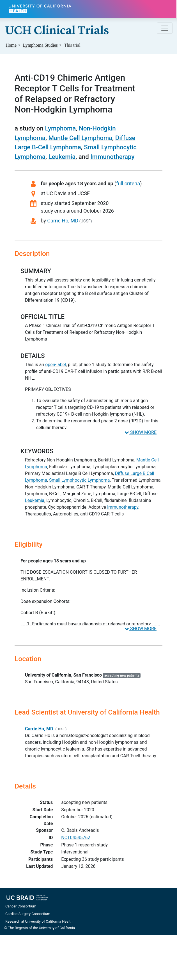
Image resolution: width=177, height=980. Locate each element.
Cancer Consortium (21, 906)
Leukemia (62, 157)
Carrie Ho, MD (63, 221)
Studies (40, 45)
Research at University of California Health (39, 921)
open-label (56, 365)
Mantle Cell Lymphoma (80, 138)
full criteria (128, 183)
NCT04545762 (76, 838)
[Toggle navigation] (165, 28)
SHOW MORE (141, 432)
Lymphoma (60, 128)
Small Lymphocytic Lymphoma (79, 480)
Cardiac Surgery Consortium (28, 914)
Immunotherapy (112, 157)
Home (11, 45)
